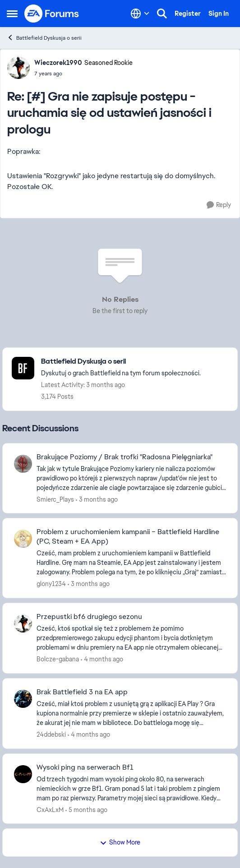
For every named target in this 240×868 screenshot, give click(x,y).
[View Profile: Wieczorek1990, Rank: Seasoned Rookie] (18, 68)
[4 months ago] (102, 659)
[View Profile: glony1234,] (23, 539)
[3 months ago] (97, 499)
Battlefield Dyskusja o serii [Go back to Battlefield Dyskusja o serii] (44, 38)
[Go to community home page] (52, 14)
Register (188, 14)
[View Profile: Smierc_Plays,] (23, 464)
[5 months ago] (86, 810)
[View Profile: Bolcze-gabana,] (23, 623)
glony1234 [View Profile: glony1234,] (51, 584)
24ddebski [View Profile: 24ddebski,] (51, 734)
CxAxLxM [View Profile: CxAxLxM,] (50, 809)
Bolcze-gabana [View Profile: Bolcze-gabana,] (58, 659)
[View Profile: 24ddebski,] (23, 699)
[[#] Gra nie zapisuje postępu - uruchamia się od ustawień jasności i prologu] (83, 74)
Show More (120, 842)
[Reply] (219, 205)
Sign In (219, 14)
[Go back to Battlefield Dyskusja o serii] (121, 362)
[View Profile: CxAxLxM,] (23, 774)
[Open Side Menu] (12, 14)
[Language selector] (140, 14)
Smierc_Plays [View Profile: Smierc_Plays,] (55, 499)
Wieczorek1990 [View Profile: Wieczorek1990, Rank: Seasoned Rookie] (58, 63)
